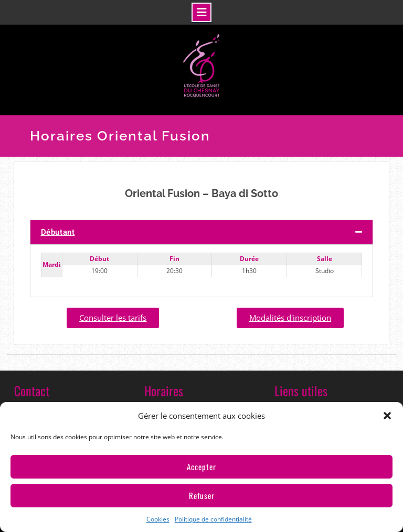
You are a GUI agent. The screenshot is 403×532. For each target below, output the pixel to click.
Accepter (201, 466)
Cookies (158, 519)
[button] (387, 416)
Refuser (202, 495)
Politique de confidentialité (213, 519)
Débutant (58, 232)
